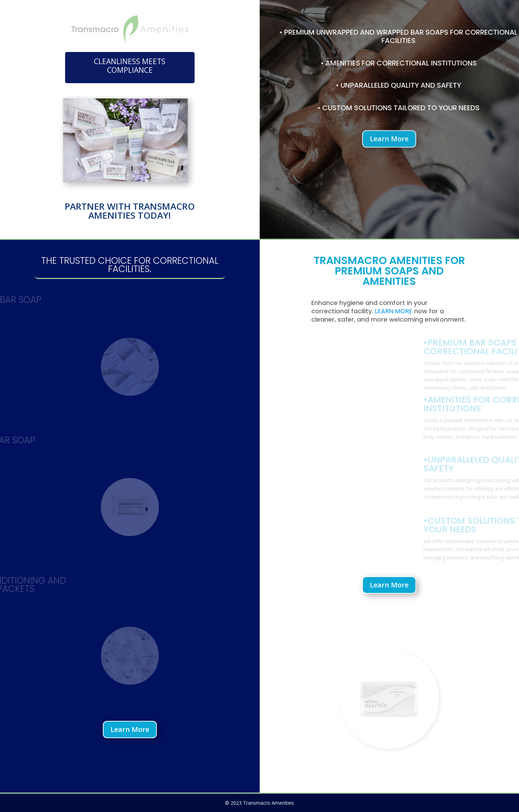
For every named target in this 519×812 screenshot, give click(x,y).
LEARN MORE (394, 311)
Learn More (389, 141)
